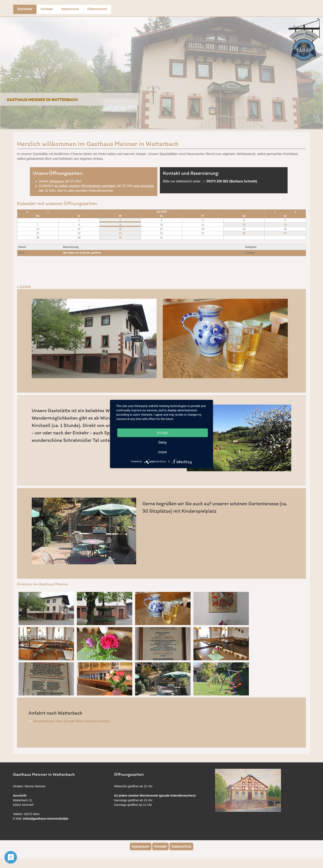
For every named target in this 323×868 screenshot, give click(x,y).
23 (120, 233)
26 (244, 233)
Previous (4, 70)
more (163, 452)
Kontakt (47, 9)
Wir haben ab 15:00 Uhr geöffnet (82, 253)
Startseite (25, 9)
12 (244, 225)
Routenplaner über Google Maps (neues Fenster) (72, 721)
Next (319, 70)
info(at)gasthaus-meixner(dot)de (46, 819)
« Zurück (24, 287)
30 (120, 238)
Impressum (70, 9)
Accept (163, 433)
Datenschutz (97, 9)
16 (120, 229)
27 (285, 233)
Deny (163, 442)
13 (285, 225)
